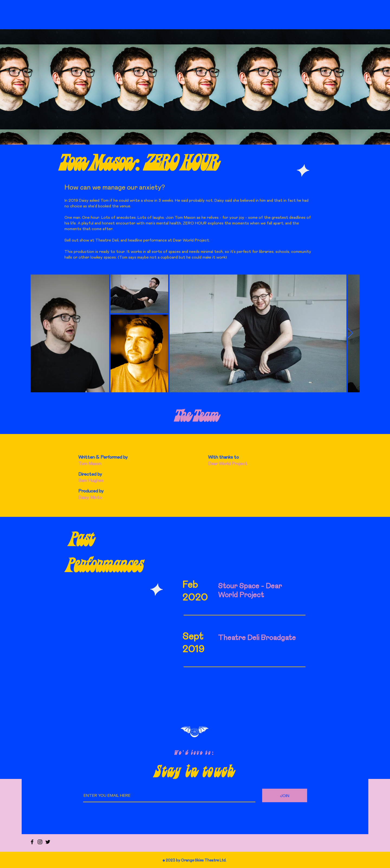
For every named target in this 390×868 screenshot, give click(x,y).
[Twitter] (48, 842)
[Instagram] (40, 842)
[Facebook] (32, 842)
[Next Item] (350, 333)
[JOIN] (285, 795)
